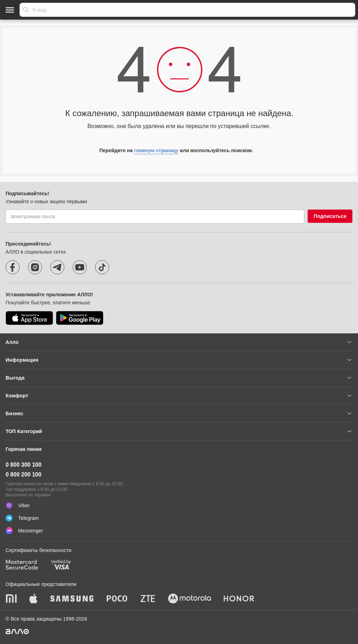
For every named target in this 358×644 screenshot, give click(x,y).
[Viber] (179, 505)
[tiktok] (102, 267)
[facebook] (13, 267)
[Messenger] (179, 531)
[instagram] (35, 267)
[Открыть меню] (10, 10)
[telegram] (57, 267)
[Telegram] (179, 518)
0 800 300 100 (23, 465)
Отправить (26, 10)
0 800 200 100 (23, 475)
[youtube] (80, 267)
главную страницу (156, 150)
